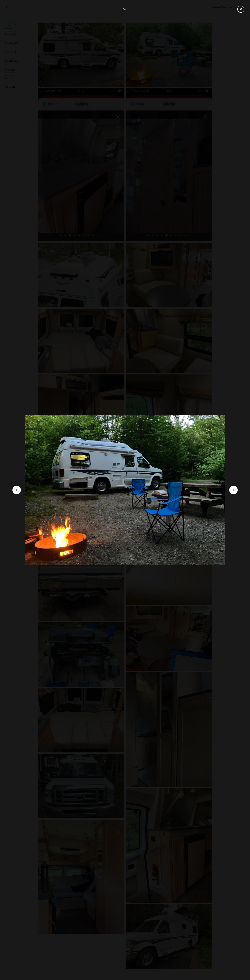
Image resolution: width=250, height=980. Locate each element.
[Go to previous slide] (17, 490)
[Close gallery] (241, 9)
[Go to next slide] (233, 490)
